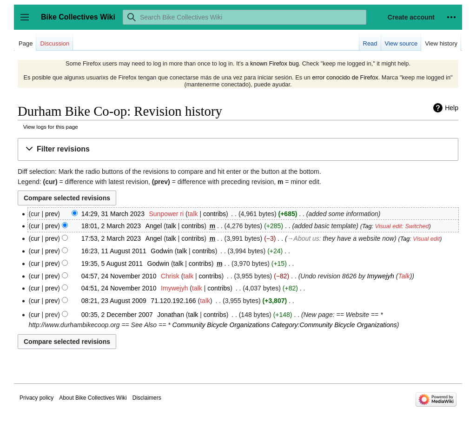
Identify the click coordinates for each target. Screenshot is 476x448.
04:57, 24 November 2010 (119, 276)
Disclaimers (147, 398)
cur (35, 226)
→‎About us (303, 238)
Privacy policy (36, 398)
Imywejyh (381, 276)
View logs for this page (51, 127)
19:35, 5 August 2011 (112, 264)
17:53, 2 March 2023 (111, 238)
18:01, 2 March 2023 (111, 226)
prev (51, 214)
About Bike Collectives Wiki (93, 398)
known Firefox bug (274, 63)
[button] (238, 149)
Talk (404, 276)
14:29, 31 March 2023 (113, 214)
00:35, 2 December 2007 (117, 315)
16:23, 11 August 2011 (114, 251)
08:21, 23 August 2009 (114, 301)
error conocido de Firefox (345, 77)
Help (452, 108)
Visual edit (426, 239)
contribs (215, 214)
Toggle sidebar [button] (28, 22)
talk (193, 214)
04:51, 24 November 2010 (119, 288)
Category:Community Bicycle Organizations (334, 325)
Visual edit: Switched (402, 226)
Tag (367, 226)
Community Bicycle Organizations (221, 325)
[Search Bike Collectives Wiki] (245, 17)
